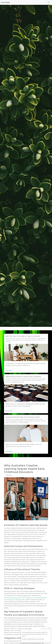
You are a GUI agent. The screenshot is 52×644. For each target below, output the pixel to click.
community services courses (13, 597)
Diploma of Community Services (37, 597)
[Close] (49, 629)
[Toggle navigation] (49, 2)
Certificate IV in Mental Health (15, 600)
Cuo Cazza (5, 2)
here (42, 639)
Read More (9, 370)
